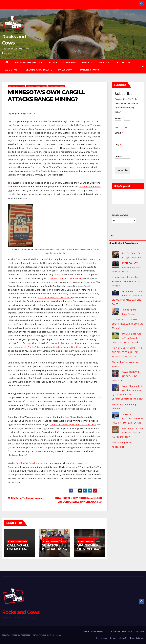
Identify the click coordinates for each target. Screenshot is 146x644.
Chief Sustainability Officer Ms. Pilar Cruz (73, 425)
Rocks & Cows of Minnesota (96, 632)
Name (119, 118)
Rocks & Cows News (28, 62)
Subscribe (70, 62)
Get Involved (124, 62)
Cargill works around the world (64, 278)
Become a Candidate (39, 70)
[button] (143, 66)
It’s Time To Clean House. (25, 498)
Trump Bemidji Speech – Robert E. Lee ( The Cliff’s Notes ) (126, 281)
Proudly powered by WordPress (16, 635)
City (118, 145)
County (120, 156)
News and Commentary (122, 632)
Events (103, 62)
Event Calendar (137, 638)
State (63, 541)
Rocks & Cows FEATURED (36, 86)
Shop (52, 62)
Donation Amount (121, 215)
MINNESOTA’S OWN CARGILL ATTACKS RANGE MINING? (128, 433)
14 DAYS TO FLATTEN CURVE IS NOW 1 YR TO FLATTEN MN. (127, 419)
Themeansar (55, 635)
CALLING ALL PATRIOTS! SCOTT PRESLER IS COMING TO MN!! (127, 324)
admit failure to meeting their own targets (72, 347)
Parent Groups (90, 70)
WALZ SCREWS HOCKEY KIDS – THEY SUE (126, 376)
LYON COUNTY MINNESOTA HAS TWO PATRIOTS (126, 267)
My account (66, 70)
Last (126, 127)
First (117, 127)
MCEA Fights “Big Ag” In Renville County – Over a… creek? (126, 338)
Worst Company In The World (55, 297)
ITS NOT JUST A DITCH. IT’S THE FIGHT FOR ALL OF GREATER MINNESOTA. (127, 352)
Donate (87, 62)
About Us (12, 70)
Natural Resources (16, 86)
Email (119, 133)
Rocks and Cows (21, 612)
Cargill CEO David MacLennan (32, 463)
